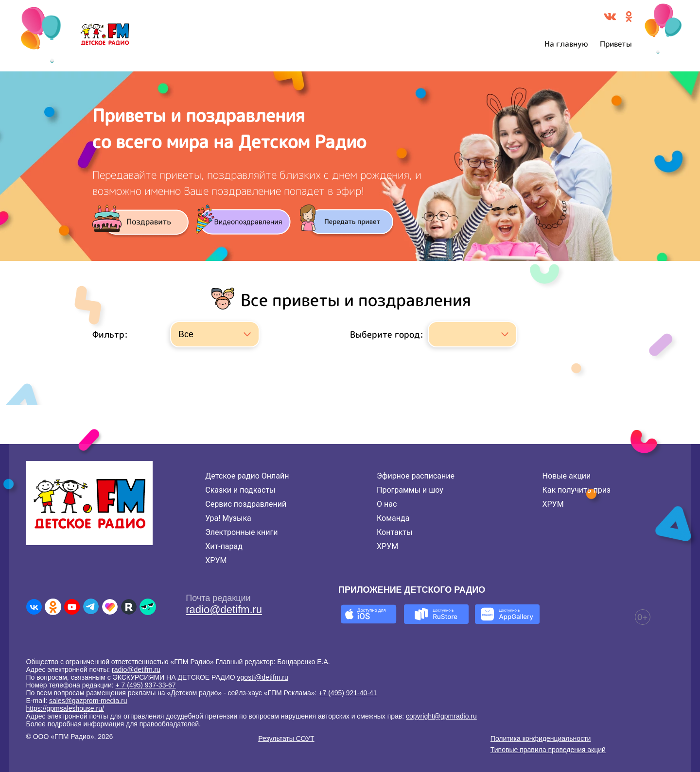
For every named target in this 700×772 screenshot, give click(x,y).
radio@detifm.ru (224, 609)
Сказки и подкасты (240, 490)
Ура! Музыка (228, 518)
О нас (387, 504)
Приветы (616, 44)
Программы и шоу (410, 490)
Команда (393, 518)
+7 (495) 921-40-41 (348, 693)
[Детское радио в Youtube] (72, 607)
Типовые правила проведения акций (548, 750)
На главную (566, 44)
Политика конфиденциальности (541, 738)
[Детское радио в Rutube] (129, 607)
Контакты (394, 532)
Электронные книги (241, 532)
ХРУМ (216, 560)
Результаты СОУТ (286, 738)
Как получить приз (576, 490)
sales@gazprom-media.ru (88, 701)
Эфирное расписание (416, 476)
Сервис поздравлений (246, 504)
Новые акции (566, 476)
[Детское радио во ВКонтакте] (34, 607)
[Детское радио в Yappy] (148, 607)
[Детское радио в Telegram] (91, 607)
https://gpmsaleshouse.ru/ (65, 708)
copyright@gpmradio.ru (441, 716)
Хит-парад (224, 546)
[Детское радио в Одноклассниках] (53, 607)
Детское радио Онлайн (247, 476)
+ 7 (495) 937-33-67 (146, 685)
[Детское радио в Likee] (110, 607)
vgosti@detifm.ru (263, 677)
